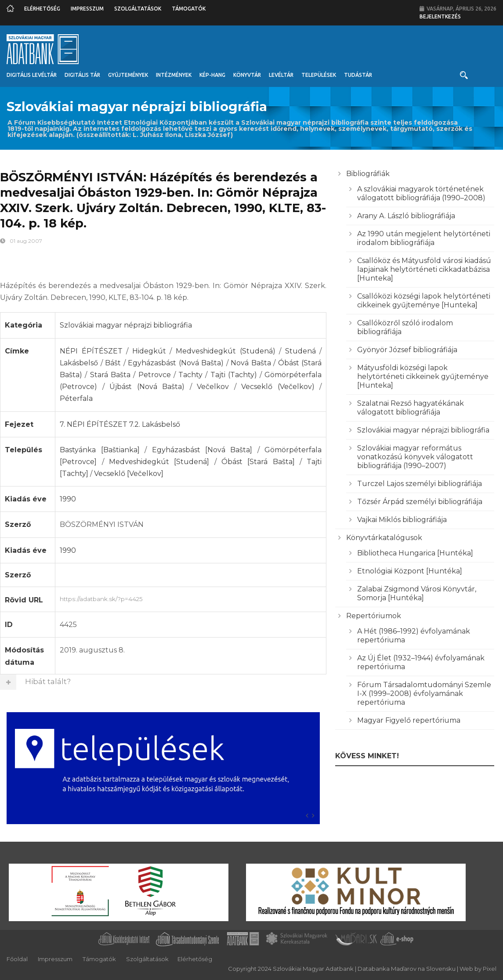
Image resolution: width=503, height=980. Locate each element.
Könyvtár (247, 75)
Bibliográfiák (368, 174)
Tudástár (358, 75)
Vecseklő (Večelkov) (278, 387)
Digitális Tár (82, 75)
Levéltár (281, 75)
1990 (68, 499)
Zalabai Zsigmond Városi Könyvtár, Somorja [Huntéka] (417, 593)
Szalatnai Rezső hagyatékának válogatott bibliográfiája (411, 408)
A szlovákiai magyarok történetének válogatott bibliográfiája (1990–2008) (421, 193)
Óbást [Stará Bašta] (258, 462)
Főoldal (17, 959)
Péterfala (76, 398)
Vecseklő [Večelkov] (129, 474)
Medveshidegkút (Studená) (226, 351)
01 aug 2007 (26, 241)
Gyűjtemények (128, 75)
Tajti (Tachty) (234, 375)
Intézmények (174, 75)
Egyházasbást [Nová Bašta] (202, 450)
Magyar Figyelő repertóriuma (409, 720)
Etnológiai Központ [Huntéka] (410, 571)
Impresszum (87, 9)
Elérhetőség (42, 9)
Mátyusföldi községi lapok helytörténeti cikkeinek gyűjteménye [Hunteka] (423, 377)
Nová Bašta (251, 363)
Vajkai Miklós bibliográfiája (402, 520)
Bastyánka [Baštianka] (100, 450)
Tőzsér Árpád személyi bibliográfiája (420, 502)
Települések (319, 75)
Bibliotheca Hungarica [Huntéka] (415, 553)
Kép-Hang (212, 75)
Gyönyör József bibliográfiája (407, 350)
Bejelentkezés (440, 16)
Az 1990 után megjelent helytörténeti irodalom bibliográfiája (424, 238)
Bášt (113, 363)
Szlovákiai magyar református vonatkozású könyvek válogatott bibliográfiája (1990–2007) (415, 457)
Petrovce (155, 375)
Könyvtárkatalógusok (384, 538)
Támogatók (189, 9)
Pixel (490, 969)
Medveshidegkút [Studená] (159, 462)
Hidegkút (149, 351)
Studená (300, 351)
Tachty (190, 375)
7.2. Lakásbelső (155, 424)
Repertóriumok (374, 616)
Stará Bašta (110, 375)
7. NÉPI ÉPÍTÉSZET (94, 424)
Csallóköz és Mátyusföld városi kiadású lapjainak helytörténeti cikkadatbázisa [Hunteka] (424, 269)
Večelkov (213, 387)
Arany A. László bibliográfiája (406, 216)
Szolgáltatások (138, 9)
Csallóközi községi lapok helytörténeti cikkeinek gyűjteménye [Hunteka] (424, 301)
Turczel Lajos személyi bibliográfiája (420, 484)
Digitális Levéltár (32, 75)
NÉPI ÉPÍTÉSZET (91, 351)
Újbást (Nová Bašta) (147, 387)
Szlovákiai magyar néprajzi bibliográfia (126, 325)
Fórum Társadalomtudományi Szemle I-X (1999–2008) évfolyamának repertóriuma (424, 694)
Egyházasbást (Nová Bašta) (176, 363)
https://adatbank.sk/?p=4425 (191, 598)
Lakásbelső (79, 363)
